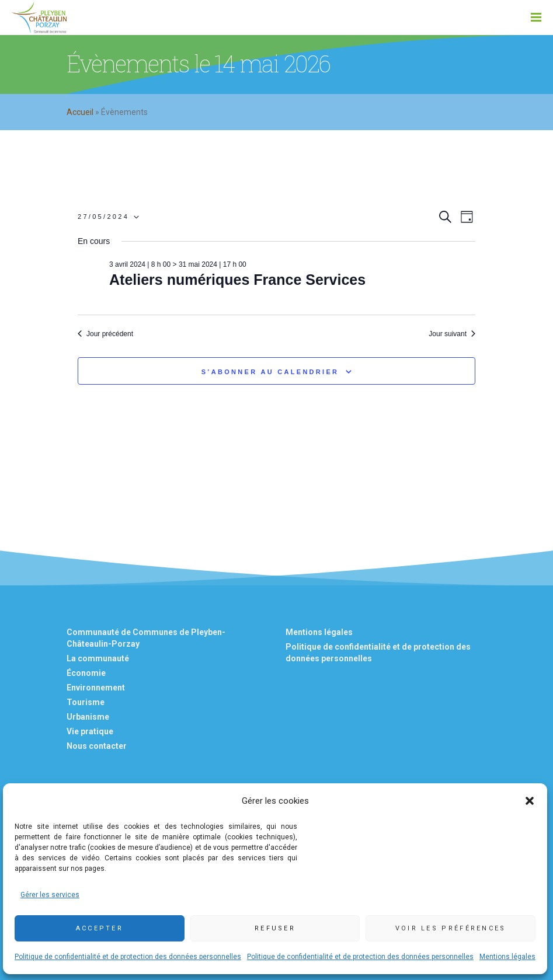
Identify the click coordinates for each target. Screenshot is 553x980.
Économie (86, 673)
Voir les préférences (451, 928)
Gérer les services (50, 895)
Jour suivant (452, 334)
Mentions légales (507, 957)
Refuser (275, 928)
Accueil (80, 112)
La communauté (98, 658)
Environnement (96, 688)
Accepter (100, 928)
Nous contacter (97, 746)
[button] (530, 801)
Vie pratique (90, 731)
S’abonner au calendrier (270, 372)
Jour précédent (105, 334)
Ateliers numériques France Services (237, 280)
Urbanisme (88, 717)
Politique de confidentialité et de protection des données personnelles (128, 957)
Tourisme (86, 702)
